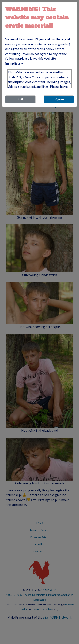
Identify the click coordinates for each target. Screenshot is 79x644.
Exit (20, 99)
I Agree (59, 99)
